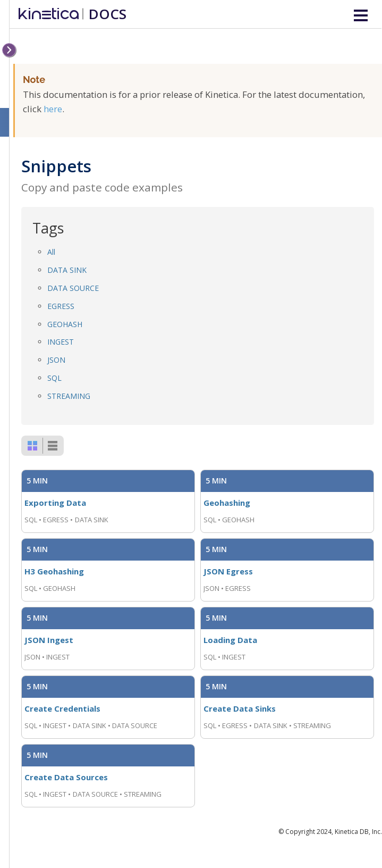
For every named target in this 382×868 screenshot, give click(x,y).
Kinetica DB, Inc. (358, 832)
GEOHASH (65, 324)
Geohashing (227, 503)
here (53, 109)
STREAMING (69, 396)
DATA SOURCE (73, 288)
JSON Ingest (49, 640)
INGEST (61, 342)
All (51, 252)
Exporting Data (55, 503)
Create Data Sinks (240, 708)
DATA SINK (67, 270)
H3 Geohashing (54, 571)
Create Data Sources (66, 777)
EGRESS (61, 306)
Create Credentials (62, 708)
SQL (54, 378)
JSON (56, 360)
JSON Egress (228, 571)
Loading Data (230, 640)
